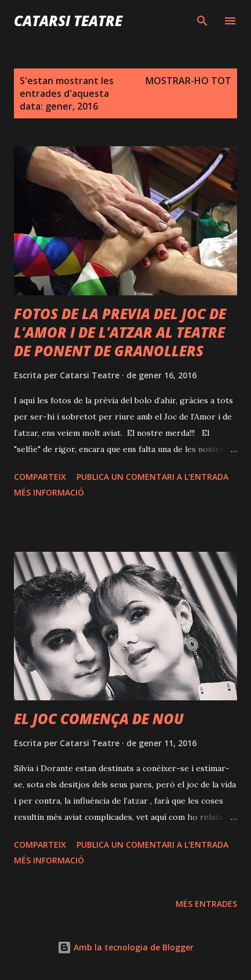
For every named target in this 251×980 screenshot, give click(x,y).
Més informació (49, 492)
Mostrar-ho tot (188, 81)
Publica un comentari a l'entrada (152, 477)
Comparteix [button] (40, 477)
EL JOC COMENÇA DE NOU (99, 719)
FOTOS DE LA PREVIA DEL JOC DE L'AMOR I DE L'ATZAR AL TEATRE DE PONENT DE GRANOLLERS (120, 332)
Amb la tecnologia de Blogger (126, 947)
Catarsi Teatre (68, 21)
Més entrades (206, 904)
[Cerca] (202, 21)
